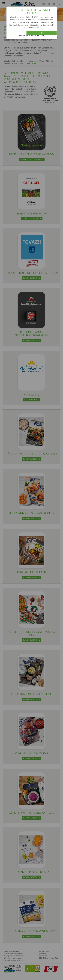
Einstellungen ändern (30, 36)
